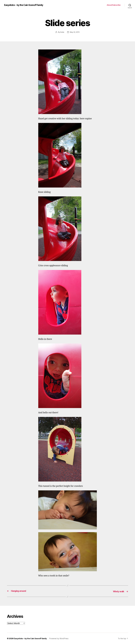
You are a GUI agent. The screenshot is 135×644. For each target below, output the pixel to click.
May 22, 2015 (75, 32)
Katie (62, 32)
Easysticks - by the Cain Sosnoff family (25, 5)
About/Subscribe (114, 5)
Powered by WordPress (60, 638)
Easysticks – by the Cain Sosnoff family (31, 638)
